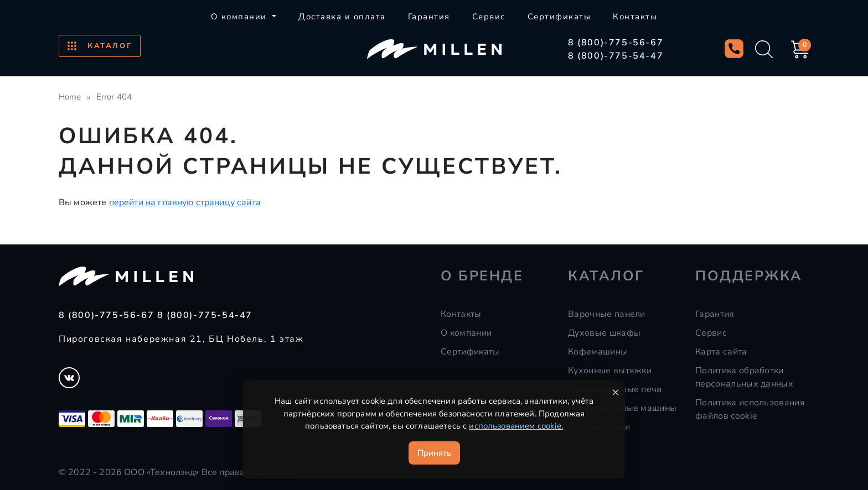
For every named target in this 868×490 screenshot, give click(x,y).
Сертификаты (559, 17)
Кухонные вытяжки (610, 371)
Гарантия (429, 17)
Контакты (635, 17)
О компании (466, 333)
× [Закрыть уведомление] (616, 392)
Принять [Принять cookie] (434, 453)
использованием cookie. (516, 426)
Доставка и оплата (342, 17)
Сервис (489, 17)
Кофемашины (598, 352)
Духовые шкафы (604, 333)
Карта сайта (721, 352)
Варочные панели (607, 314)
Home (70, 97)
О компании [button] (241, 17)
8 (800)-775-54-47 (616, 56)
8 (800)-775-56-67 (616, 43)
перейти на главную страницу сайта (185, 202)
